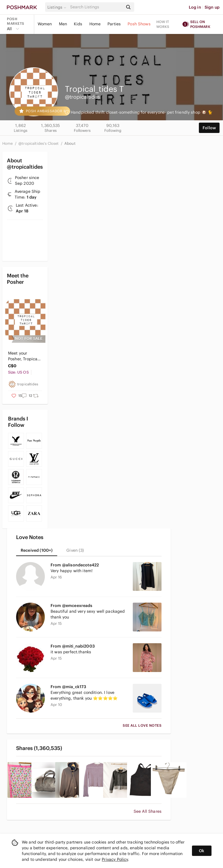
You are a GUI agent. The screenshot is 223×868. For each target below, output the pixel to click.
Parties (114, 24)
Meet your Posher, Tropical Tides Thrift (23, 356)
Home (95, 24)
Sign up (212, 7)
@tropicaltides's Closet (39, 143)
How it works (163, 24)
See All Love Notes (142, 725)
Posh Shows (139, 24)
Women (45, 24)
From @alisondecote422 (75, 565)
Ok (202, 851)
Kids (78, 24)
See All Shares (148, 811)
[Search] (96, 7)
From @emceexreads (72, 606)
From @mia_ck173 (68, 687)
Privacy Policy (115, 859)
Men (63, 24)
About (70, 143)
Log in (195, 7)
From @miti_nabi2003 (73, 646)
